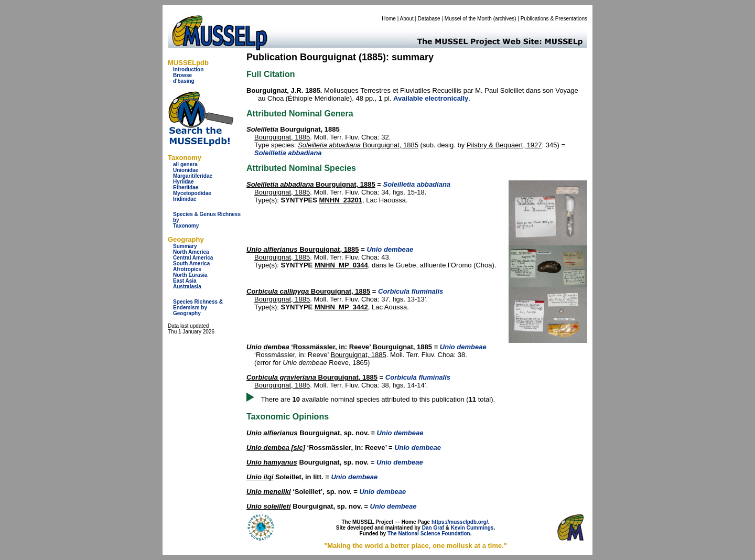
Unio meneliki (269, 492)
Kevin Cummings (472, 528)
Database (429, 19)
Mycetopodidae (192, 193)
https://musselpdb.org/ (460, 522)
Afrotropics (187, 269)
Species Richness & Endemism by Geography (198, 308)
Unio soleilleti (269, 506)
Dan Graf (433, 528)
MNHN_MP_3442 (341, 307)
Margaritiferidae (193, 176)
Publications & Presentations (554, 19)
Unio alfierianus (272, 433)
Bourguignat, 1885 (282, 137)
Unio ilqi (260, 477)
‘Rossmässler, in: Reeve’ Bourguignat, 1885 (339, 347)
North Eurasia (190, 275)
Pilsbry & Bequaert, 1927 (504, 145)
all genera (185, 164)
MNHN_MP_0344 (341, 265)
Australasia (187, 287)
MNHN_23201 (341, 200)
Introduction (188, 69)
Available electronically (431, 98)
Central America (193, 258)
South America (191, 263)
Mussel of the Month (468, 19)
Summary (185, 246)
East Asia (185, 281)
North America (191, 252)
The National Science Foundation (429, 534)
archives (505, 19)
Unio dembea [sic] (276, 448)
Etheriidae (186, 187)
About (407, 19)
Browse (182, 75)
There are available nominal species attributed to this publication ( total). (378, 399)
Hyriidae (183, 182)
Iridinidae (185, 199)
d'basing (184, 81)
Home (389, 19)
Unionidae (186, 170)
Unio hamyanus (272, 462)
